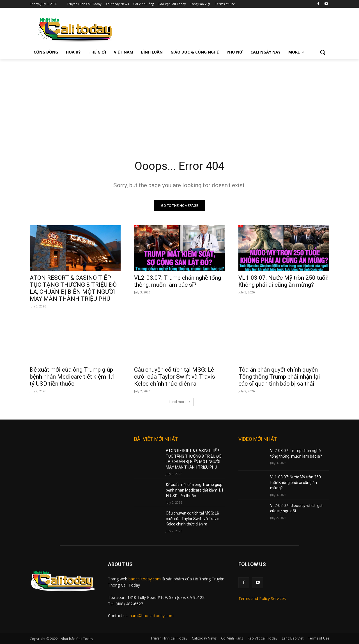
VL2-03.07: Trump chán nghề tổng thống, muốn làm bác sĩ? (178, 281)
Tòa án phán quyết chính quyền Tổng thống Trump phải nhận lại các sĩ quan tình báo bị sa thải (279, 377)
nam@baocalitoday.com (152, 616)
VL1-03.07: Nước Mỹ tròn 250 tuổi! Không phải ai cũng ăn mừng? (283, 281)
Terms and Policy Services (262, 598)
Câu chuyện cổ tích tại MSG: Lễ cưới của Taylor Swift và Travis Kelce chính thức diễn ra (175, 377)
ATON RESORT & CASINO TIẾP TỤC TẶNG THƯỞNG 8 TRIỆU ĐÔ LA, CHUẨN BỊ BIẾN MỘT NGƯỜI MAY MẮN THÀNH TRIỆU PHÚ (73, 288)
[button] (323, 52)
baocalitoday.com (145, 579)
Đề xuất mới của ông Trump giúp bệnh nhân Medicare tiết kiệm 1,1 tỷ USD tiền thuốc (73, 377)
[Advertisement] (179, 101)
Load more (180, 402)
